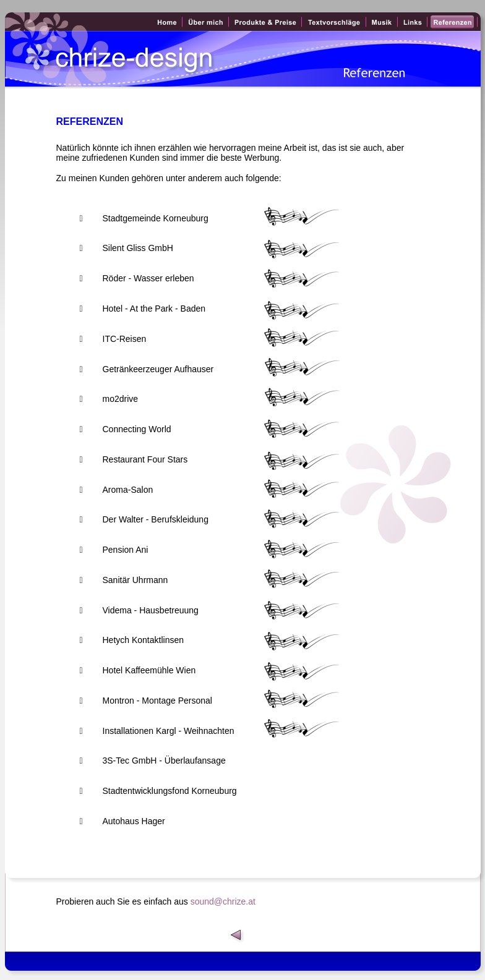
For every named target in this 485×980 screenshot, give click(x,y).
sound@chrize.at (224, 901)
